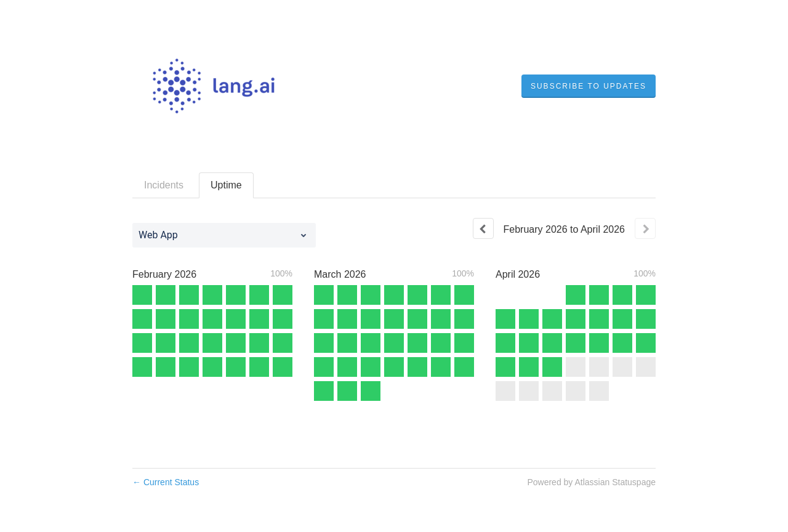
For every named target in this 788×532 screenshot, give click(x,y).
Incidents (164, 185)
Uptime (226, 185)
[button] (589, 86)
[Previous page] (483, 228)
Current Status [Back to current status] (166, 482)
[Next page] (645, 228)
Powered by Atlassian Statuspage (591, 482)
